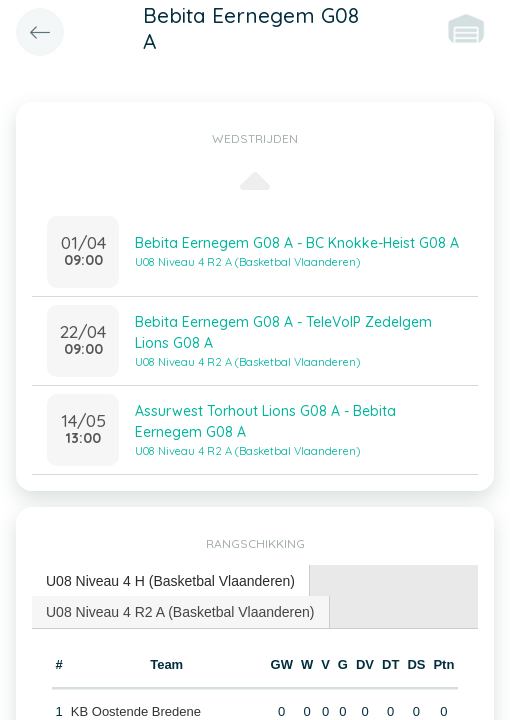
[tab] (171, 581)
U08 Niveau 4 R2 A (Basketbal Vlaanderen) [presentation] (180, 612)
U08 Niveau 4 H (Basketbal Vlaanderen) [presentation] (170, 581)
